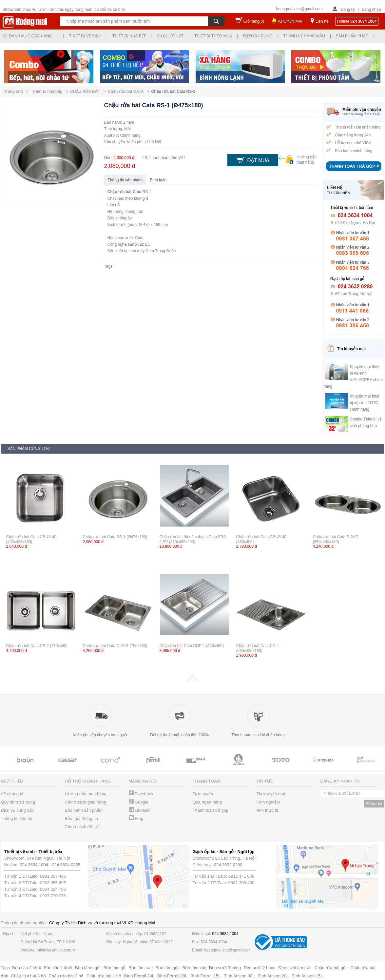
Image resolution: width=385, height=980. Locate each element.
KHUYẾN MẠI (290, 21)
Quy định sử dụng (18, 802)
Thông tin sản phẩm (125, 180)
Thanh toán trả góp (211, 810)
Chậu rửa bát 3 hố (29, 976)
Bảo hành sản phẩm (84, 810)
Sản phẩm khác (352, 36)
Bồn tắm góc (167, 968)
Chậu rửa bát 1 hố (104, 976)
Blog (136, 818)
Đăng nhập (371, 10)
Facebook (141, 794)
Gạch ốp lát (170, 36)
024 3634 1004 (34, 865)
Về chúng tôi (13, 794)
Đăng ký (348, 10)
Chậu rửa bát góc (331, 968)
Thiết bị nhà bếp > (51, 92)
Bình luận (158, 180)
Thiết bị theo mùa (213, 36)
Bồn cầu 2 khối (26, 968)
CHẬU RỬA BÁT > (89, 92)
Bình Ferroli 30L (139, 976)
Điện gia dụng (258, 36)
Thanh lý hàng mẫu (304, 36)
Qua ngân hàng (207, 802)
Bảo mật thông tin (81, 818)
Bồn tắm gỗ (115, 968)
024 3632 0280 (228, 865)
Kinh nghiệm (268, 802)
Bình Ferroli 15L (206, 976)
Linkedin (140, 810)
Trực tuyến (203, 794)
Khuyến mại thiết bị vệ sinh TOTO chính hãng (365, 403)
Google (139, 802)
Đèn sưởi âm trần (295, 968)
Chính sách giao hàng (86, 802)
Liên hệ (322, 21)
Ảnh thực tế (268, 810)
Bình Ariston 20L (273, 976)
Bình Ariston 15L (307, 976)
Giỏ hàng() (254, 21)
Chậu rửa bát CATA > (129, 92)
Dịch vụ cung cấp (17, 810)
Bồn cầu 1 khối (58, 968)
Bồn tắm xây (194, 968)
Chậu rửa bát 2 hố (66, 976)
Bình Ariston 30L (239, 976)
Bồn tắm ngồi (88, 968)
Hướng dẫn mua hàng (86, 794)
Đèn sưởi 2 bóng (260, 968)
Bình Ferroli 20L (173, 976)
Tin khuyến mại (271, 794)
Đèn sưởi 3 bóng (225, 968)
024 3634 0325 (66, 865)
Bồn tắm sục (141, 968)
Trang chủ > (18, 92)
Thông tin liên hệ (17, 818)
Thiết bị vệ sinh (85, 36)
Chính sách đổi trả (82, 827)
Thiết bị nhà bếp (129, 36)
